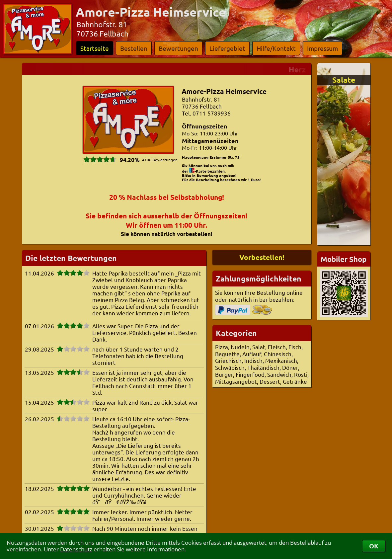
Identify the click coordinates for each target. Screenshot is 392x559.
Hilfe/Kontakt (276, 48)
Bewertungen (178, 48)
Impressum (322, 48)
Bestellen (134, 48)
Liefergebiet (227, 48)
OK (374, 546)
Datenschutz (76, 549)
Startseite (95, 48)
